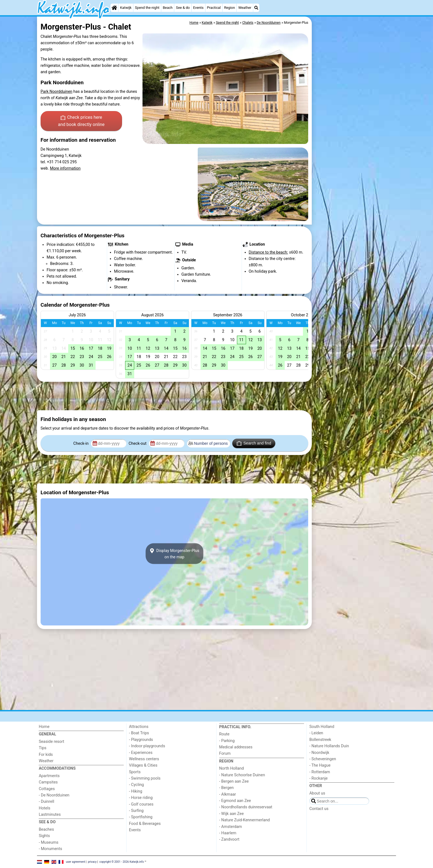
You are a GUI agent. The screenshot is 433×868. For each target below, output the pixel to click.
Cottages (47, 789)
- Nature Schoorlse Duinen (242, 775)
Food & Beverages (145, 824)
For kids (46, 755)
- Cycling (136, 785)
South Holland (322, 727)
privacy (92, 862)
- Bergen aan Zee (234, 781)
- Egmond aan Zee (235, 801)
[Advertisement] (355, 144)
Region (229, 8)
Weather (245, 8)
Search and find (254, 443)
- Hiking (136, 791)
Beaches (46, 829)
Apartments (49, 776)
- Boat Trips (139, 733)
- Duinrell (46, 802)
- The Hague (320, 765)
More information (65, 168)
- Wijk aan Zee (232, 814)
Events (198, 8)
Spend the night (147, 8)
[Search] (256, 8)
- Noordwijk (319, 753)
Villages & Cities (143, 765)
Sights (44, 836)
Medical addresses (236, 747)
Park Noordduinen (56, 92)
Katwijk (126, 8)
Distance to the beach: (268, 252)
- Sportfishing (141, 817)
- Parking (227, 741)
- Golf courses (141, 804)
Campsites (48, 782)
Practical (214, 8)
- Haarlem (228, 833)
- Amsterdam (231, 827)
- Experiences (141, 753)
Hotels (44, 808)
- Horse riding (141, 798)
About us (317, 793)
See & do (183, 8)
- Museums (48, 842)
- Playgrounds (141, 740)
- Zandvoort (229, 839)
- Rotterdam (320, 772)
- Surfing (136, 811)
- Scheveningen (323, 759)
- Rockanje (318, 778)
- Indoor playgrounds (147, 746)
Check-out (138, 444)
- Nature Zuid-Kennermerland (245, 820)
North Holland (232, 768)
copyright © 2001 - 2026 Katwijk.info (122, 862)
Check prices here (81, 121)
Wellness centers (144, 759)
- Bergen (227, 788)
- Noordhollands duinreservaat (246, 807)
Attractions (139, 727)
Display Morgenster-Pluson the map (174, 554)
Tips (43, 748)
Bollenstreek (320, 740)
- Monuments (50, 849)
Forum (225, 753)
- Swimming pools (145, 778)
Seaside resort (51, 742)
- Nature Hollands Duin (329, 746)
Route (224, 734)
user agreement (76, 862)
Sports (135, 772)
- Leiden (316, 733)
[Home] (114, 8)
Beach (167, 8)
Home (44, 727)
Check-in (82, 444)
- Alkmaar (228, 794)
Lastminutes (50, 815)
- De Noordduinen (54, 795)
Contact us (319, 809)
